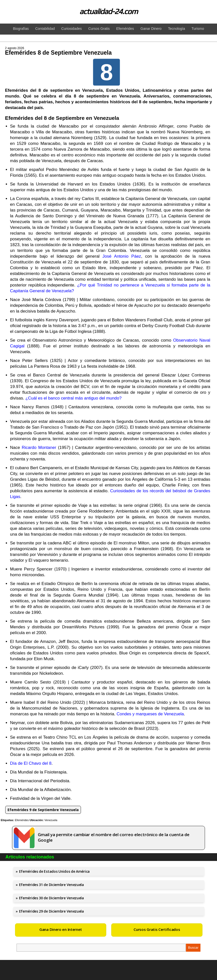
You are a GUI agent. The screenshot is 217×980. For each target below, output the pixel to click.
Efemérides (22, 820)
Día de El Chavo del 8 (31, 763)
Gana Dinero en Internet (61, 929)
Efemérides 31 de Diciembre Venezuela (51, 885)
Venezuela (51, 820)
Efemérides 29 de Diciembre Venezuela (51, 911)
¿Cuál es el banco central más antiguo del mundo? (73, 398)
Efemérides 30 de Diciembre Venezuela (51, 898)
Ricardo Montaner (39, 448)
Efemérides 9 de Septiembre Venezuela (43, 810)
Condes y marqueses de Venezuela (150, 714)
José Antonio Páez (122, 256)
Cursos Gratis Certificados (157, 929)
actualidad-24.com (109, 11)
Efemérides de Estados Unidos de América (54, 871)
